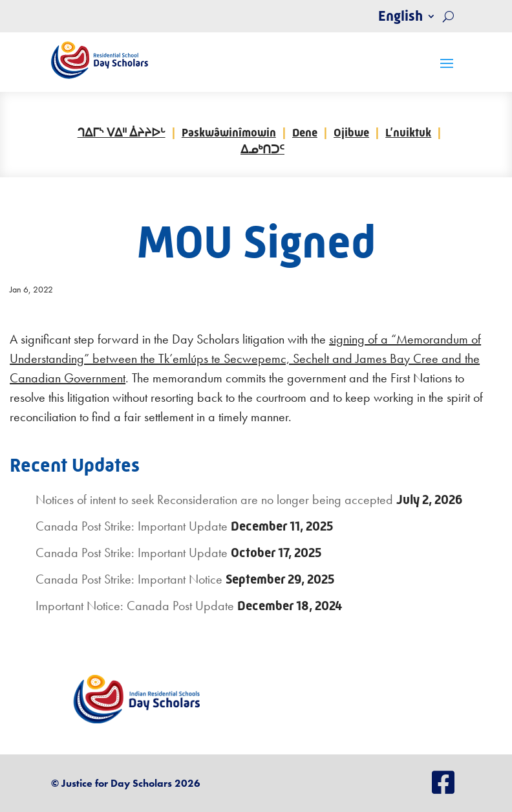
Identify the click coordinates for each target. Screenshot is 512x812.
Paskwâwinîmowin (229, 133)
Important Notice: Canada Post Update (135, 606)
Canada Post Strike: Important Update (132, 526)
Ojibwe (351, 133)
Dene (305, 133)
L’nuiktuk (408, 133)
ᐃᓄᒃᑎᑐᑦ (262, 149)
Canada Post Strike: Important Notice (129, 579)
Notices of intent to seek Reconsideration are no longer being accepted (214, 499)
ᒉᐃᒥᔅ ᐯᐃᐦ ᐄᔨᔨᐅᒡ (122, 133)
